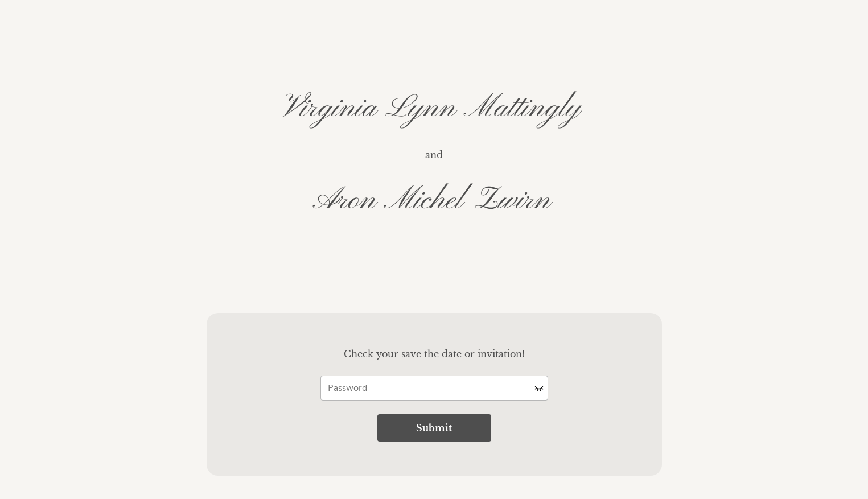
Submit (434, 428)
